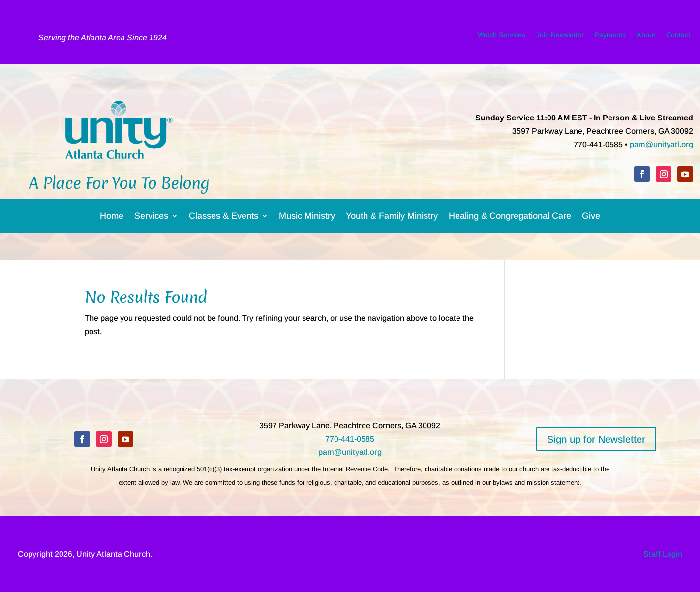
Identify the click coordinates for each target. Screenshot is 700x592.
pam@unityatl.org (661, 144)
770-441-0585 (350, 439)
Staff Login (663, 554)
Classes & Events (224, 218)
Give (591, 218)
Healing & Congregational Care (510, 218)
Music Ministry (307, 218)
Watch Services (502, 37)
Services (151, 218)
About (646, 37)
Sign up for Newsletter (596, 439)
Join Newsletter (560, 37)
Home (112, 218)
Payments (610, 37)
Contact (678, 37)
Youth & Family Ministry (392, 218)
